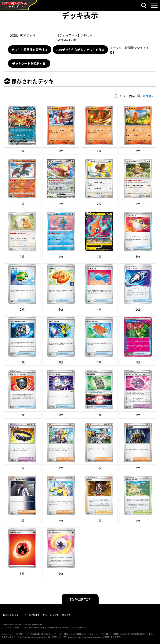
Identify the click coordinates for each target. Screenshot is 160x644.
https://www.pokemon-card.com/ (32, 637)
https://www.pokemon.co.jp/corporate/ (85, 637)
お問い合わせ (9, 615)
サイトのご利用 (30, 615)
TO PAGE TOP (80, 599)
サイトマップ (50, 615)
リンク (65, 615)
